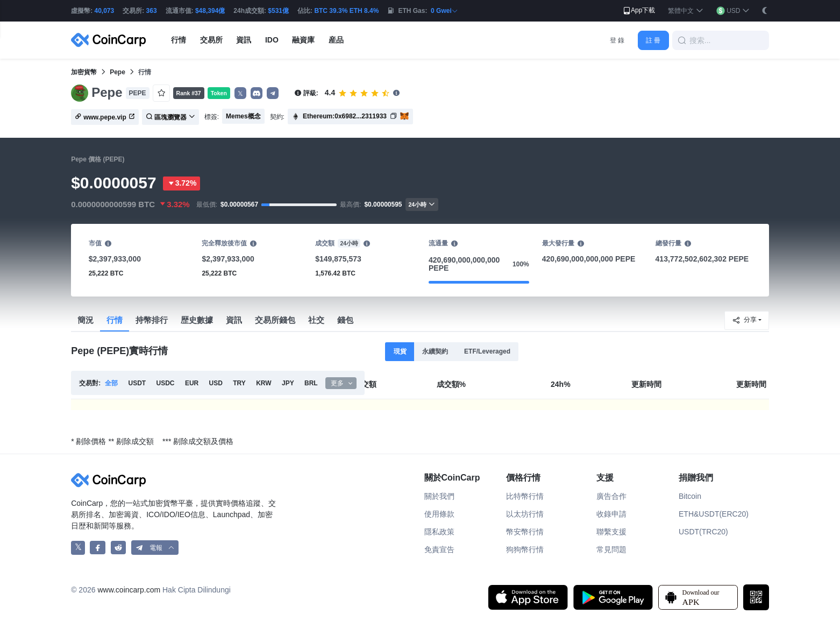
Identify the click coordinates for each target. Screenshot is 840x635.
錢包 (345, 320)
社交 (316, 320)
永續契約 (435, 351)
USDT (137, 383)
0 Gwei (444, 11)
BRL (311, 383)
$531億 (278, 11)
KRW (264, 383)
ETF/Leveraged (487, 351)
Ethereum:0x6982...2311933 (345, 116)
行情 (115, 320)
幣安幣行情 (525, 532)
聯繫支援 (611, 532)
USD (216, 383)
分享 (744, 320)
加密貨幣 (84, 72)
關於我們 (439, 496)
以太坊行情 (525, 514)
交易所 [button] (211, 40)
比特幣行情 (525, 496)
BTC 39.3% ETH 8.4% (346, 11)
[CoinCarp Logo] (111, 40)
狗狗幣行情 (525, 549)
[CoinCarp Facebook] (98, 548)
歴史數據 (197, 320)
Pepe (118, 72)
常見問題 (611, 549)
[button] (685, 11)
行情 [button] (179, 40)
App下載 (639, 11)
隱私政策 (439, 532)
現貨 (400, 351)
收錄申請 (611, 514)
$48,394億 (210, 11)
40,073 (105, 11)
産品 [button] (336, 40)
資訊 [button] (244, 40)
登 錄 (617, 40)
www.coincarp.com (129, 590)
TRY (239, 383)
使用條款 (439, 514)
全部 (111, 383)
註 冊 (653, 40)
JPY (288, 383)
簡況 (86, 320)
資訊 (234, 320)
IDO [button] (272, 40)
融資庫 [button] (303, 40)
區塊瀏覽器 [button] (170, 117)
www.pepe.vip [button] (105, 117)
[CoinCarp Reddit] (119, 548)
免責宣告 (439, 549)
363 (152, 11)
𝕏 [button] (240, 94)
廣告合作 (611, 496)
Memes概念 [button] (243, 116)
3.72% (182, 184)
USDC (166, 383)
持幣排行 (152, 320)
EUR (192, 383)
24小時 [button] (422, 204)
